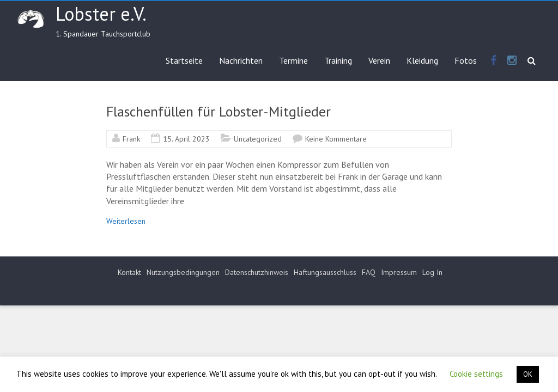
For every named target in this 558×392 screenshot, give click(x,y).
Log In (432, 272)
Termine (293, 60)
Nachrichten (241, 60)
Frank (131, 139)
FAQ (369, 272)
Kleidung (422, 60)
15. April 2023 (186, 139)
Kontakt (129, 272)
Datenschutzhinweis (257, 272)
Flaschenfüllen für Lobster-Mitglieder (219, 111)
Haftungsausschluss (325, 272)
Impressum (399, 272)
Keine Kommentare (336, 139)
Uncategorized (258, 139)
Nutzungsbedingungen (183, 272)
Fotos (466, 60)
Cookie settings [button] (476, 374)
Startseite (184, 60)
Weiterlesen (126, 221)
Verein (379, 60)
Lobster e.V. (101, 14)
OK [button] (528, 374)
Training (338, 60)
